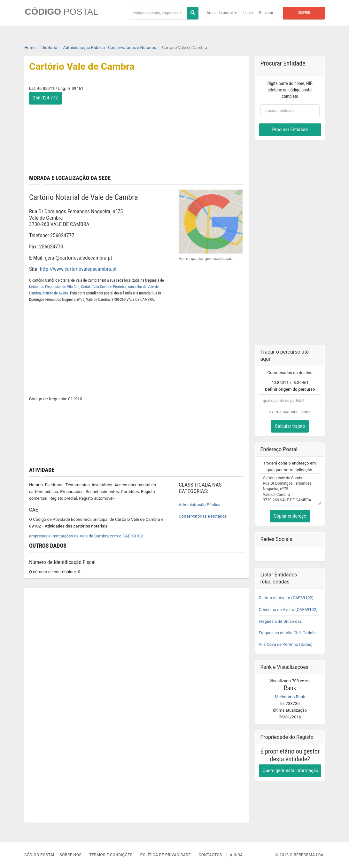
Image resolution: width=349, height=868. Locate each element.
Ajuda (236, 855)
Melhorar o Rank (290, 696)
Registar (266, 13)
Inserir (304, 13)
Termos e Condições (111, 855)
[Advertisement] (193, 132)
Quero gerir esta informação (291, 770)
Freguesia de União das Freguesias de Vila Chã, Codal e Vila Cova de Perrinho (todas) (288, 633)
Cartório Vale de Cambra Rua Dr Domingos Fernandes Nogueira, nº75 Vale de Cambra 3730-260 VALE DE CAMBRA (290, 489)
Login (248, 13)
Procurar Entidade (290, 129)
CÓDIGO (61, 12)
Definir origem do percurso (290, 389)
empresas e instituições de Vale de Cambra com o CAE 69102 (86, 536)
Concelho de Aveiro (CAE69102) (288, 609)
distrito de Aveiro (55, 293)
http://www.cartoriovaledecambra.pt (79, 269)
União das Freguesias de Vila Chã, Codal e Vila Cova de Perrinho (78, 286)
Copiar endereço (290, 516)
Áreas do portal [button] (222, 13)
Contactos (210, 855)
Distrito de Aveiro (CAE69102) (286, 597)
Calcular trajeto (290, 426)
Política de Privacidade (166, 855)
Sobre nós (71, 855)
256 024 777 (45, 98)
